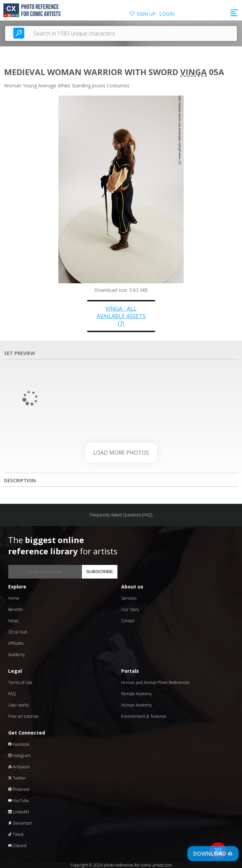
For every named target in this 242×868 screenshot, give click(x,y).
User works (18, 705)
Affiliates (16, 643)
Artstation (19, 767)
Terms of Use (20, 682)
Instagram (19, 756)
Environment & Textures (144, 716)
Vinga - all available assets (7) (121, 316)
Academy (17, 654)
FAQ (12, 694)
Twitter (17, 778)
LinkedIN (19, 812)
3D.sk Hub (18, 632)
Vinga (194, 72)
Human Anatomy (137, 705)
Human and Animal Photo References (155, 682)
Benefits (16, 609)
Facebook (19, 744)
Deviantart (20, 823)
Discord (17, 846)
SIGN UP (146, 14)
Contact (128, 621)
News (13, 621)
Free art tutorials (23, 716)
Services (129, 598)
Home (14, 598)
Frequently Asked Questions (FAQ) (121, 515)
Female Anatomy (137, 694)
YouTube (19, 801)
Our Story (130, 609)
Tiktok (16, 834)
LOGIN (167, 14)
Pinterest (19, 789)
